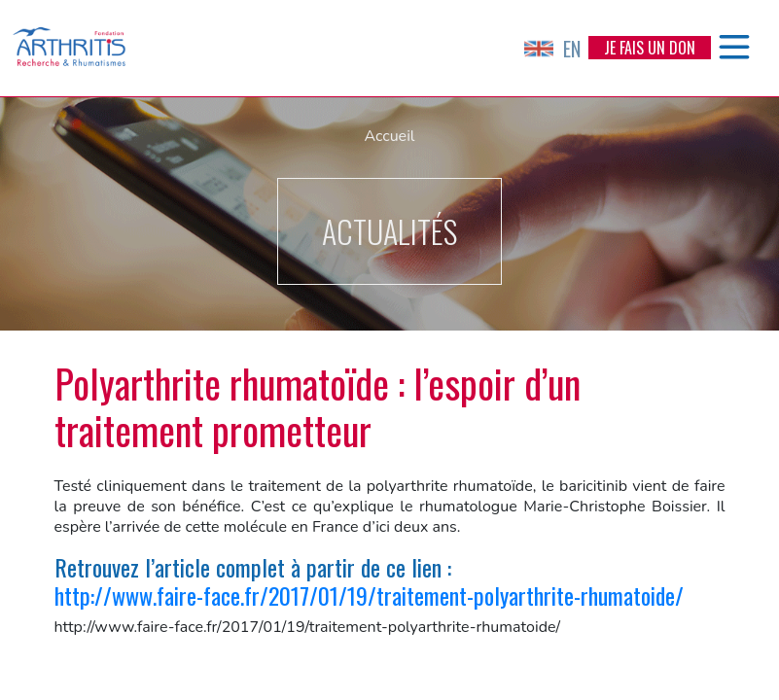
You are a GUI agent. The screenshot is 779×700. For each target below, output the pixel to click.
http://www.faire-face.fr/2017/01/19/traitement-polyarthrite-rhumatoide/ (369, 595)
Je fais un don (650, 48)
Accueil (389, 136)
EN (552, 49)
